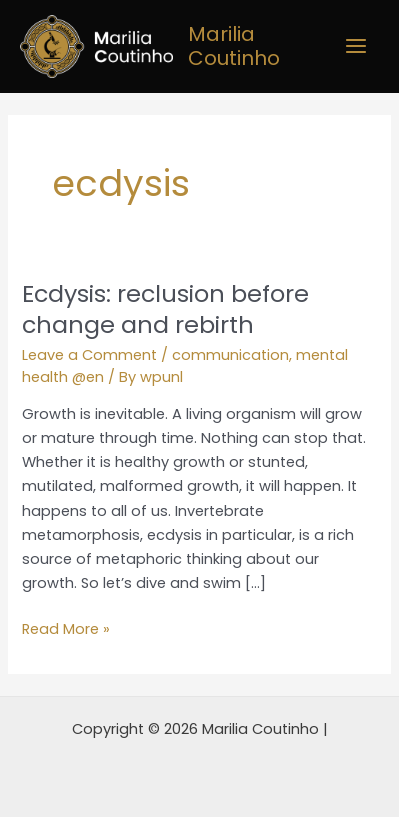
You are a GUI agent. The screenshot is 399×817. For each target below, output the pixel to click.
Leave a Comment (89, 355)
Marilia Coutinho (234, 46)
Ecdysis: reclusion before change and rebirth (165, 309)
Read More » (66, 628)
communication (230, 355)
